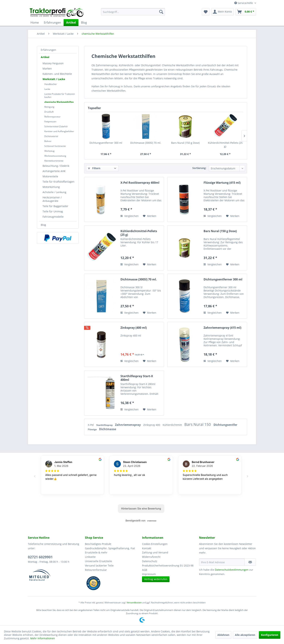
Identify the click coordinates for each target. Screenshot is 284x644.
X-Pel (91, 425)
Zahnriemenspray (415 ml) (222, 328)
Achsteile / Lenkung (54, 192)
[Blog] (84, 23)
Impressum (149, 574)
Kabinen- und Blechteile (57, 74)
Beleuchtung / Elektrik (56, 166)
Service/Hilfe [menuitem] (244, 3)
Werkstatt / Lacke (54, 79)
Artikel (45, 57)
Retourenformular (96, 570)
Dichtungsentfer (225, 425)
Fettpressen (50, 122)
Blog (43, 225)
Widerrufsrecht (151, 557)
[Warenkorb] (246, 12)
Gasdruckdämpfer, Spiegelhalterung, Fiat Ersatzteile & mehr (110, 550)
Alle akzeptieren (245, 635)
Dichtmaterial (51, 136)
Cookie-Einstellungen (155, 544)
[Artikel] (71, 23)
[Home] (35, 23)
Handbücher (51, 84)
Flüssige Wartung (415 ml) (222, 183)
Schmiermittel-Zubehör (56, 126)
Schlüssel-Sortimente (55, 146)
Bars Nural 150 (198, 424)
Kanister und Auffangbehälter (59, 131)
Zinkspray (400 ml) (134, 328)
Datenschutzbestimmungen (232, 570)
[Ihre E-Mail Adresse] (222, 562)
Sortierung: (199, 168)
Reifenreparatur (52, 117)
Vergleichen (130, 216)
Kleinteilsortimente (54, 161)
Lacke (47, 89)
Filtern (94, 168)
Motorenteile (50, 176)
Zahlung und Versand (155, 552)
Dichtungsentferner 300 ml (106, 143)
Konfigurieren (270, 635)
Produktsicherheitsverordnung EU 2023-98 (168, 565)
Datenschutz (150, 561)
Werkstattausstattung (55, 156)
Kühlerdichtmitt (173, 425)
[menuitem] (133, 12)
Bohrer (48, 141)
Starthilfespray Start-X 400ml (137, 378)
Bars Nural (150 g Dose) (185, 143)
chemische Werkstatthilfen (59, 102)
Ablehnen (223, 635)
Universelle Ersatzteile (98, 561)
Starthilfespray (105, 425)
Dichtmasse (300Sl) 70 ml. (146, 143)
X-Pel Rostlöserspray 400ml (140, 183)
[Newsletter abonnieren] (250, 562)
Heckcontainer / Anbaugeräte (52, 199)
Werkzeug (49, 151)
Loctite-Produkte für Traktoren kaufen (60, 95)
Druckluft (49, 112)
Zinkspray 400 (152, 425)
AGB (145, 570)
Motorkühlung (51, 187)
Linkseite (90, 557)
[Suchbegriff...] (133, 12)
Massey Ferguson (53, 63)
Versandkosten (134, 603)
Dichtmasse (108, 429)
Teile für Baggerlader (55, 206)
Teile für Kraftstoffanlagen (59, 182)
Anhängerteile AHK (54, 171)
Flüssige (93, 429)
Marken (47, 69)
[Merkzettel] (206, 12)
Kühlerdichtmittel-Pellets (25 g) (225, 145)
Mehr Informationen (43, 638)
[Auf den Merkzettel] (150, 216)
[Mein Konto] (223, 12)
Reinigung (49, 107)
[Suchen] (161, 12)
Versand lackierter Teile (99, 565)
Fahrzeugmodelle (53, 217)
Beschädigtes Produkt (98, 544)
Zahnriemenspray (128, 425)
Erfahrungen (48, 50)
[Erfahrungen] (52, 23)
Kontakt (147, 548)
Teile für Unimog (53, 211)
